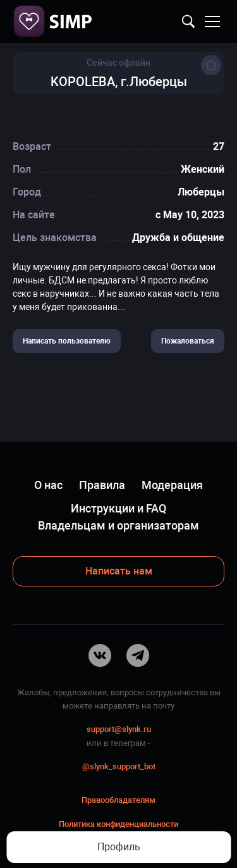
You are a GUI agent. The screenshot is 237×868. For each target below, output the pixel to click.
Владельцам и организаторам (118, 525)
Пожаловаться (188, 341)
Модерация (172, 485)
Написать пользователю (67, 341)
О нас (48, 485)
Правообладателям (118, 800)
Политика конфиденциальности (118, 824)
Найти (188, 22)
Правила (102, 485)
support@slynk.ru (119, 729)
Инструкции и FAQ (118, 508)
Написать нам (119, 571)
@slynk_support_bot (119, 766)
